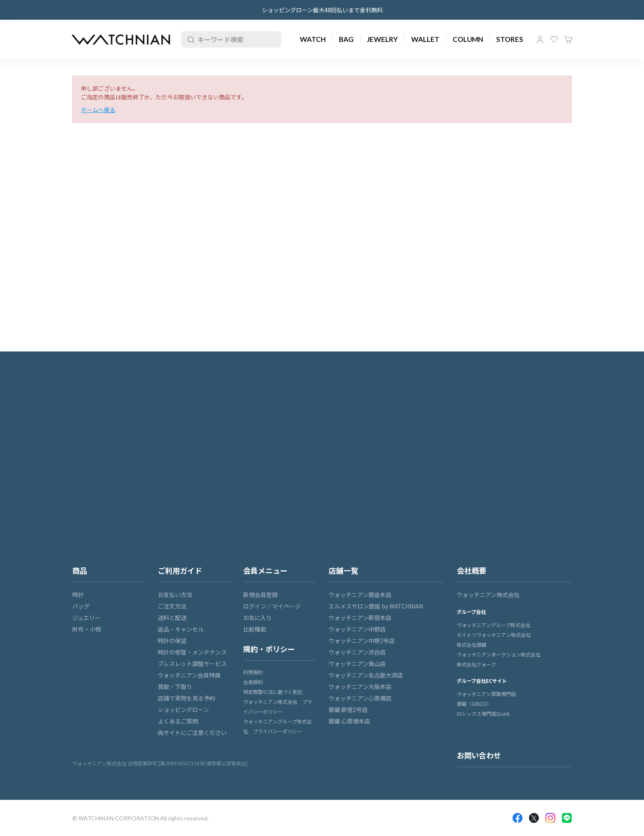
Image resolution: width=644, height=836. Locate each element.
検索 (189, 39)
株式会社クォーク (476, 664)
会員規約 (253, 682)
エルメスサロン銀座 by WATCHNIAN (376, 606)
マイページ (540, 39)
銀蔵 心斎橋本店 (349, 721)
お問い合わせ (479, 755)
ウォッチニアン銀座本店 (360, 595)
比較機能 (255, 629)
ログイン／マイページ (272, 606)
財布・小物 (87, 629)
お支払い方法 (175, 595)
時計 (78, 595)
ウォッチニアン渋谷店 (357, 652)
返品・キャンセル (181, 629)
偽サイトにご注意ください (192, 733)
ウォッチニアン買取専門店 (486, 694)
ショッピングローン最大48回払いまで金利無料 (322, 10)
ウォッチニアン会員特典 (189, 675)
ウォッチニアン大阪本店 (360, 687)
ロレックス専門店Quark (483, 713)
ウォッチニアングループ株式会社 (493, 625)
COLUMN (468, 39)
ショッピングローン (183, 710)
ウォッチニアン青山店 (357, 664)
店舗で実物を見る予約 (186, 698)
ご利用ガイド (180, 570)
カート (568, 39)
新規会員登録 (260, 595)
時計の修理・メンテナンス (192, 652)
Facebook (517, 818)
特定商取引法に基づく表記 (273, 692)
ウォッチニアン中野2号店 (362, 641)
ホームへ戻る (98, 110)
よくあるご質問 (178, 721)
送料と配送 (172, 618)
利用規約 (253, 672)
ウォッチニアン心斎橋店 (360, 698)
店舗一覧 (343, 570)
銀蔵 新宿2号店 (348, 710)
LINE (567, 818)
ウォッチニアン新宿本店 (360, 618)
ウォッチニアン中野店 (357, 629)
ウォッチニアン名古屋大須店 (366, 675)
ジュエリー (86, 618)
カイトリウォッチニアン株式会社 (494, 635)
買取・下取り (175, 687)
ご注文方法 (172, 606)
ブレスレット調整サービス (192, 664)
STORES (510, 39)
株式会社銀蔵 (471, 644)
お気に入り (554, 39)
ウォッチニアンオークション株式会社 (499, 654)
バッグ (81, 606)
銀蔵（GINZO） (474, 704)
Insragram (550, 818)
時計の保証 (172, 641)
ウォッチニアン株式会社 (488, 595)
